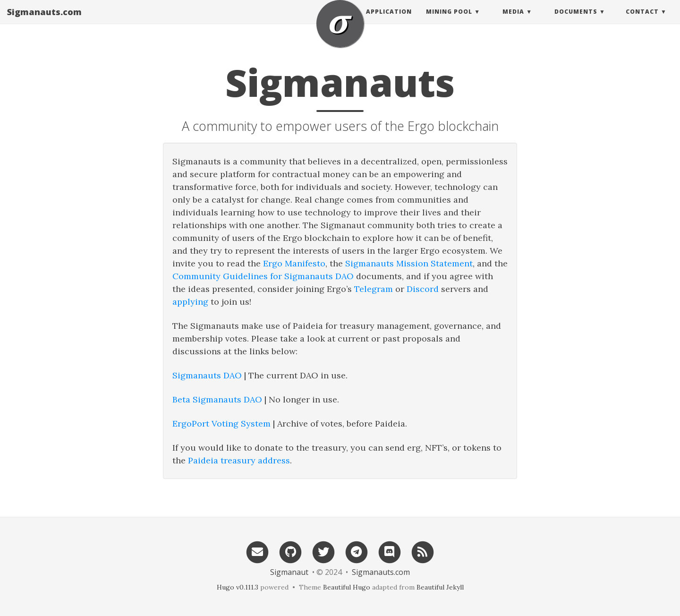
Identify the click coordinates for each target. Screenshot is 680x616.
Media (513, 21)
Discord (423, 289)
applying (190, 302)
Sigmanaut (289, 572)
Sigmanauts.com (44, 21)
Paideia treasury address (239, 460)
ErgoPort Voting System (221, 423)
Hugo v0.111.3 (238, 587)
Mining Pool (449, 21)
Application (389, 21)
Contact (642, 21)
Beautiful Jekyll (440, 587)
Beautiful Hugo (347, 587)
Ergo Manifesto (294, 263)
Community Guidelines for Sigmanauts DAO (263, 276)
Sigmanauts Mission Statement (409, 263)
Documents (576, 21)
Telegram (374, 289)
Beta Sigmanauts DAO (217, 399)
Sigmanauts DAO (207, 375)
